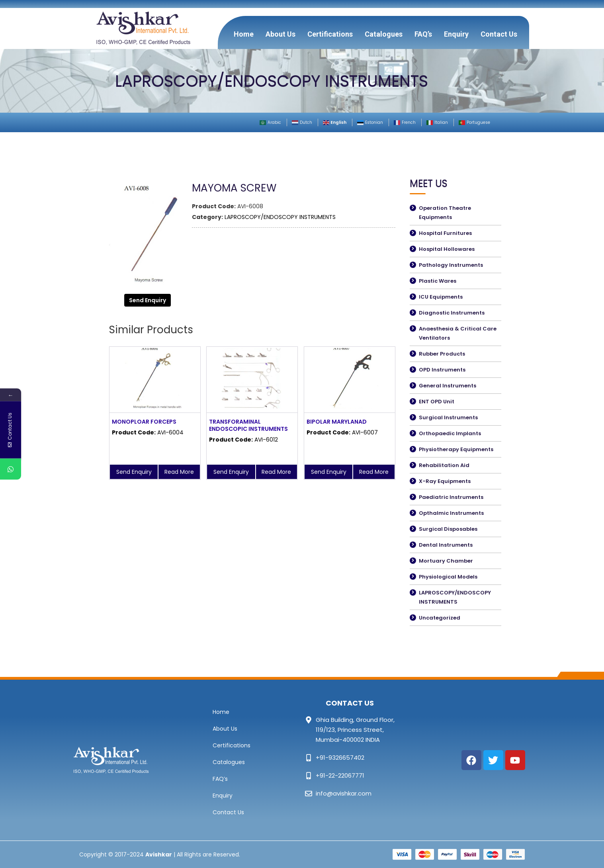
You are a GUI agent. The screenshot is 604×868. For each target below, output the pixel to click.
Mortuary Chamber (446, 561)
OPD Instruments (442, 370)
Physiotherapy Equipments (456, 449)
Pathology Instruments (451, 265)
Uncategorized (440, 618)
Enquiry (456, 34)
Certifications (330, 34)
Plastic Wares (438, 281)
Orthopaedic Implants (450, 433)
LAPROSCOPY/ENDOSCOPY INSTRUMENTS (280, 217)
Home (244, 34)
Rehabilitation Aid (444, 465)
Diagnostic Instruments (452, 313)
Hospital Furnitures (445, 233)
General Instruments (448, 386)
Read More (179, 472)
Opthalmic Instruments (451, 513)
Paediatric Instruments (451, 497)
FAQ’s (423, 34)
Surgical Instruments (448, 417)
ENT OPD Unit (437, 402)
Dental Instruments (446, 545)
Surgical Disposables (448, 529)
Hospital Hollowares (447, 249)
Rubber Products (442, 354)
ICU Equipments (441, 297)
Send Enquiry (148, 300)
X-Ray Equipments (445, 481)
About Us (280, 34)
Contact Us (499, 34)
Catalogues (384, 34)
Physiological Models (448, 577)
